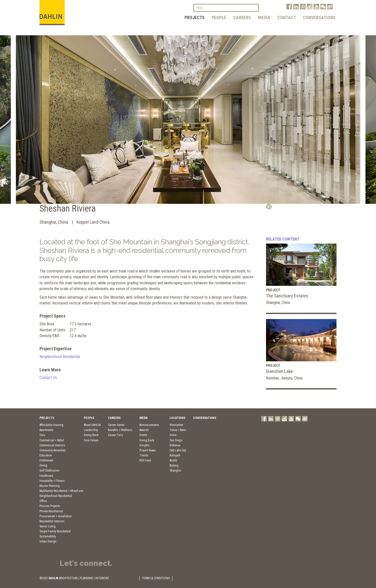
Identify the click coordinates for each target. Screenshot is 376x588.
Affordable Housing (51, 425)
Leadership (91, 430)
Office (43, 501)
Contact (287, 17)
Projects (195, 17)
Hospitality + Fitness (52, 481)
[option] (188, 120)
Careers (242, 17)
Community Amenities (53, 450)
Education (46, 455)
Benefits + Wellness (120, 430)
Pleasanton (176, 425)
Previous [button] (12, 122)
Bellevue (175, 445)
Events (143, 435)
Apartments (46, 430)
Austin (173, 460)
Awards (144, 430)
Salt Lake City (178, 450)
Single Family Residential (55, 531)
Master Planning (50, 486)
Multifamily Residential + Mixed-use (61, 491)
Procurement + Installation (56, 516)
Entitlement (46, 460)
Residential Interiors (52, 521)
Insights (144, 445)
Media (264, 17)
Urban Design (48, 541)
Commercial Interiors (52, 445)
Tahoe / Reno (178, 430)
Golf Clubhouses (49, 471)
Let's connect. (86, 563)
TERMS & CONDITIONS (156, 578)
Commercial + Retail (52, 440)
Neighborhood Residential (60, 357)
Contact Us (48, 378)
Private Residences (51, 511)
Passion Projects (50, 506)
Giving (43, 465)
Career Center (116, 425)
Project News (148, 450)
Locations (177, 418)
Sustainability (48, 536)
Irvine (173, 435)
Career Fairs (116, 435)
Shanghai (175, 471)
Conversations (319, 17)
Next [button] (364, 122)
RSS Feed (145, 460)
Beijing (174, 465)
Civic (42, 435)
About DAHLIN (92, 425)
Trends (144, 455)
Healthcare (46, 476)
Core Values (91, 440)
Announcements (149, 425)
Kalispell (175, 455)
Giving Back (91, 435)
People (219, 17)
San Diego (176, 440)
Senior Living (48, 526)
